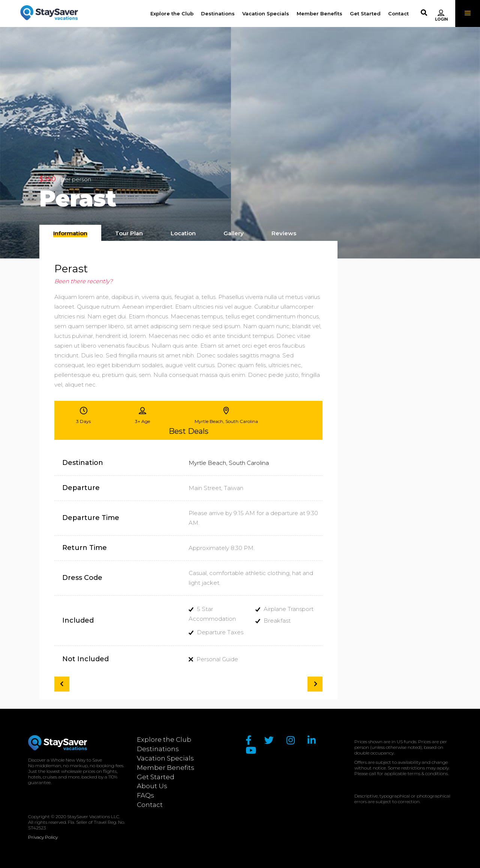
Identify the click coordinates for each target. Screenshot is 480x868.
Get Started (156, 777)
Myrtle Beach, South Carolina (229, 463)
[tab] (70, 233)
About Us (152, 786)
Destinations (158, 749)
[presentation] (70, 233)
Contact (150, 805)
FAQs (145, 795)
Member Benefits (166, 768)
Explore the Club (164, 740)
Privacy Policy (43, 837)
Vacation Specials (165, 758)
